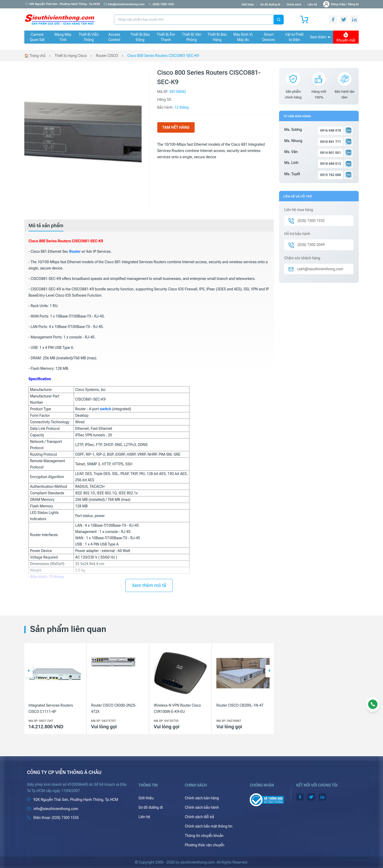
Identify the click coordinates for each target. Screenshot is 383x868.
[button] (28, 671)
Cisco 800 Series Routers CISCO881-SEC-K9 (163, 56)
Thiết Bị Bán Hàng (217, 37)
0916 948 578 (330, 130)
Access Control (114, 37)
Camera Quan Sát (37, 37)
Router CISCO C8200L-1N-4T (240, 705)
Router (75, 251)
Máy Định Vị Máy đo (243, 37)
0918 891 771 (330, 142)
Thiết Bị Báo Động (140, 37)
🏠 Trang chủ (35, 56)
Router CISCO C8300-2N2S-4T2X (114, 708)
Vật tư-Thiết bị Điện (295, 37)
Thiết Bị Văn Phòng (192, 37)
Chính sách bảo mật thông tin (208, 826)
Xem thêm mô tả (149, 585)
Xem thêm (320, 37)
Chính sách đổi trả (199, 817)
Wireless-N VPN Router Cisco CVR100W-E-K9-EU (177, 708)
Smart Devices (269, 37)
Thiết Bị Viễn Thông (89, 37)
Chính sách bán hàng (202, 798)
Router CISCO (107, 56)
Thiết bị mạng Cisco (71, 56)
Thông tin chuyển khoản (204, 836)
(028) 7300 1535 (161, 4)
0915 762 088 (330, 175)
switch (105, 409)
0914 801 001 (330, 153)
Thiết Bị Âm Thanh (166, 37)
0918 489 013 (330, 164)
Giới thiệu (248, 5)
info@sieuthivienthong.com (124, 4)
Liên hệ (312, 5)
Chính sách (294, 5)
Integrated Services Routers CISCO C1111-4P (51, 708)
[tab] (46, 226)
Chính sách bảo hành (202, 807)
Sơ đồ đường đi (270, 5)
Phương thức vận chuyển (204, 845)
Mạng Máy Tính (63, 37)
